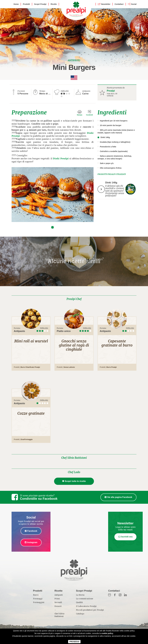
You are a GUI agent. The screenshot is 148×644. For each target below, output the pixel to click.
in (125, 595)
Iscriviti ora (125, 537)
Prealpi (111, 91)
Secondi (58, 602)
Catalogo (80, 614)
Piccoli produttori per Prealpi (90, 610)
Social (134, 4)
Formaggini (39, 602)
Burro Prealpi (112, 367)
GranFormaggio (27, 439)
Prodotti (26, 4)
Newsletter (106, 4)
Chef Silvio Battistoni (74, 458)
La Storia (80, 595)
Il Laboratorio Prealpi (86, 606)
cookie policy (107, 633)
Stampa (79, 115)
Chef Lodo (74, 472)
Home (16, 4)
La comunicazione (85, 599)
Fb (115, 595)
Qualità (79, 602)
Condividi (89, 115)
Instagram (31, 542)
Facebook (31, 531)
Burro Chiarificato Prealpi (30, 367)
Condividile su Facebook (39, 499)
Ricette (54, 4)
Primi (57, 599)
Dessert (58, 606)
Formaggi (38, 599)
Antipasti (59, 595)
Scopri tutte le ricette (74, 481)
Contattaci (119, 4)
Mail (109, 595)
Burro (36, 595)
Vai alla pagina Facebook (118, 497)
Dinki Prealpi (61, 159)
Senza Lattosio (69, 367)
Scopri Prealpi (40, 4)
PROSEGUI (74, 642)
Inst (120, 595)
